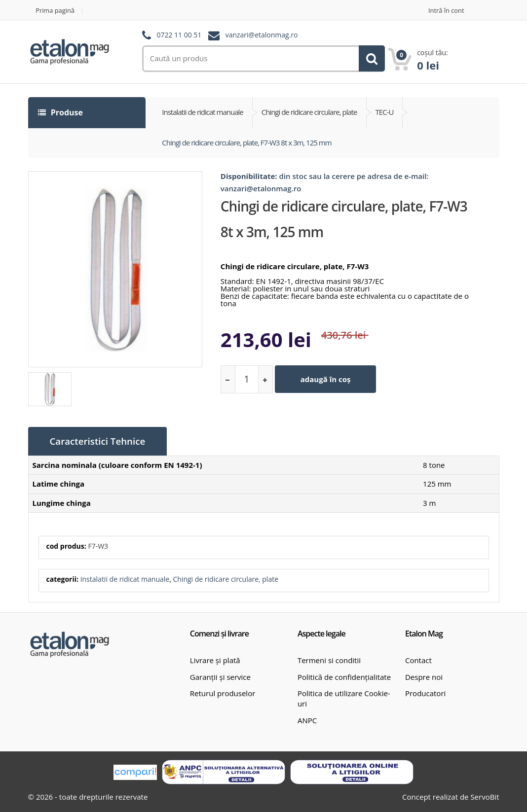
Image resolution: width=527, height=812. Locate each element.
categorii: (62, 579)
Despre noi (424, 676)
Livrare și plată (215, 660)
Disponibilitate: (249, 176)
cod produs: (66, 546)
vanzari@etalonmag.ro (262, 35)
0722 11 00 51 (179, 35)
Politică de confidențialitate (344, 676)
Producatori (425, 693)
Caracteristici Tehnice (98, 441)
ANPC (307, 720)
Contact (418, 660)
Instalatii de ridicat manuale (125, 579)
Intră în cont (446, 11)
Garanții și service (220, 676)
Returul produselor (223, 693)
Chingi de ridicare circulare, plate (226, 579)
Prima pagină (55, 11)
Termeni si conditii (329, 660)
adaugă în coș (326, 379)
